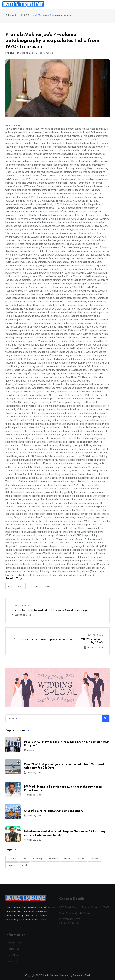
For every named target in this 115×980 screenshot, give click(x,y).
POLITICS (49, 586)
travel (25, 859)
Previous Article (22, 606)
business (94, 859)
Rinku (11, 53)
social (24, 865)
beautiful (12, 859)
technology (38, 859)
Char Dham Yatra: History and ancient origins (54, 811)
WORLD (21, 586)
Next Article (96, 635)
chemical (54, 859)
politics (81, 859)
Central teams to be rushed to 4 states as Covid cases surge (50, 610)
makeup (12, 865)
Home (10, 15)
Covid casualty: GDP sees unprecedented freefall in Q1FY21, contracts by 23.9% (59, 641)
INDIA (24, 15)
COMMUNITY (34, 586)
